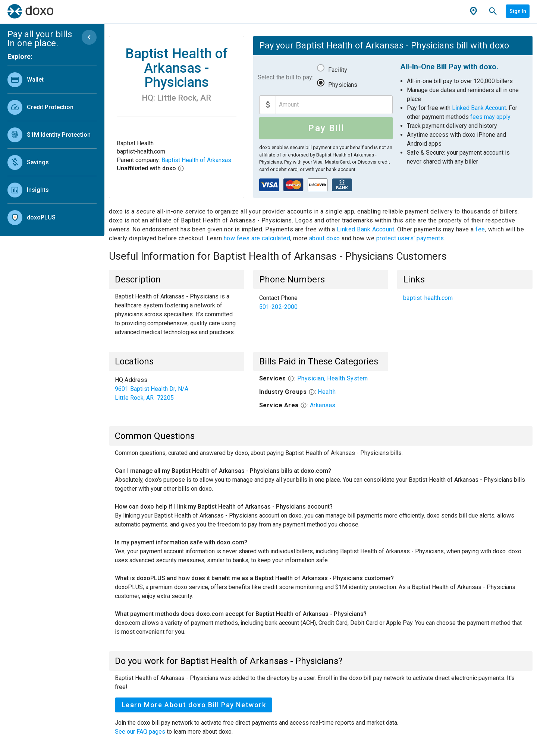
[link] (52, 80)
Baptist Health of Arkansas (196, 160)
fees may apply (490, 117)
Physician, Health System (333, 378)
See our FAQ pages (141, 732)
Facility (338, 70)
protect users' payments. (411, 238)
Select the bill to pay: (285, 77)
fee (480, 229)
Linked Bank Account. (367, 229)
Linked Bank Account (479, 108)
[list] (52, 147)
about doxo (324, 238)
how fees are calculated (257, 238)
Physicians (343, 85)
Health (327, 392)
